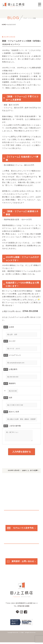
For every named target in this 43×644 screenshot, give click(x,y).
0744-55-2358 (23, 608)
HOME (4, 25)
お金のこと (26, 472)
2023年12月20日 (14, 472)
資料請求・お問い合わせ (20, 563)
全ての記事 (34, 472)
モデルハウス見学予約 (20, 530)
